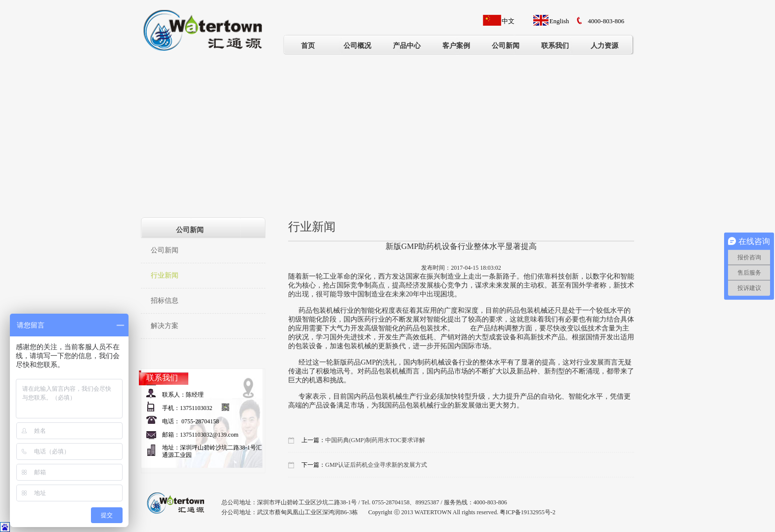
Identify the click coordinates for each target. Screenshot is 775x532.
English (560, 21)
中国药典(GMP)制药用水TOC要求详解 (375, 440)
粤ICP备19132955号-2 (528, 512)
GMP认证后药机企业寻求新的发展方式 (376, 465)
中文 (508, 21)
